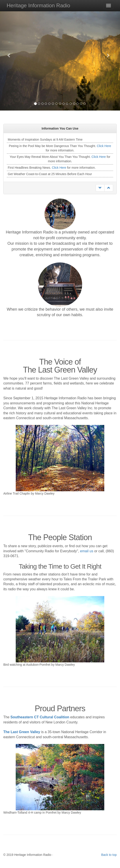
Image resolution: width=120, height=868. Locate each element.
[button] (9, 55)
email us (87, 551)
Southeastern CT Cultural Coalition (40, 717)
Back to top (109, 855)
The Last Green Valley (22, 732)
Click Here (104, 146)
